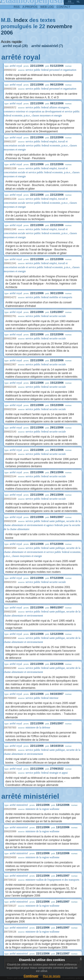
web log (47, 7)
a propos (30, 7)
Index (21, 20)
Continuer (31, 976)
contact (64, 7)
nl (78, 2)
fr (70, 2)
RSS (17, 7)
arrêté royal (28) (15, 46)
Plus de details (52, 976)
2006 (7, 33)
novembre (59, 26)
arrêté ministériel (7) (47, 46)
